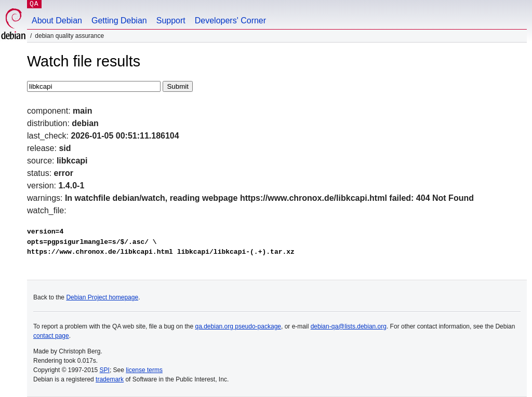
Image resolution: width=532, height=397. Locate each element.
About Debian (57, 20)
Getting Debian (119, 20)
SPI (105, 370)
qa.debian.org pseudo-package (238, 326)
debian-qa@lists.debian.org (349, 326)
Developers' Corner (230, 20)
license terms (144, 370)
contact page (51, 336)
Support (171, 20)
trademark (110, 379)
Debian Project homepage (102, 297)
